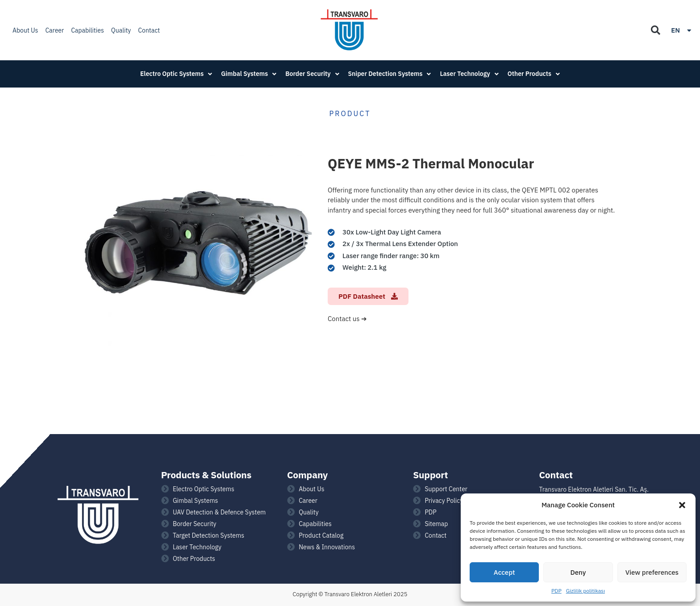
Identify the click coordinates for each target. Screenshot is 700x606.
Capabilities (87, 30)
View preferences (652, 572)
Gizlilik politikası (585, 591)
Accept (504, 572)
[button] (682, 505)
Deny (578, 572)
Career (54, 30)
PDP (556, 591)
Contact (149, 30)
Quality (121, 30)
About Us (25, 30)
